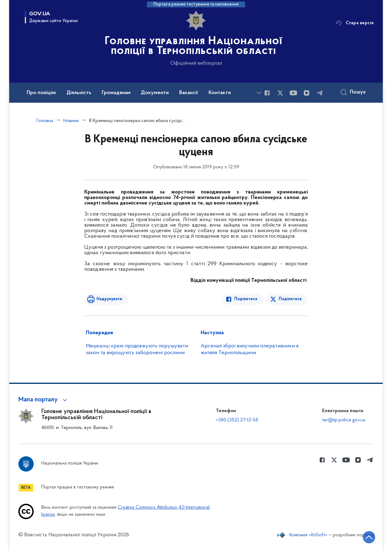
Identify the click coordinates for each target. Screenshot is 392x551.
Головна (45, 121)
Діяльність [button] (79, 93)
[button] (44, 400)
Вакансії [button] (189, 93)
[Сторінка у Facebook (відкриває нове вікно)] (267, 93)
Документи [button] (155, 93)
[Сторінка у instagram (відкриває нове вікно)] (307, 93)
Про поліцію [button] (41, 93)
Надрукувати (109, 299)
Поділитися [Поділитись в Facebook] (246, 299)
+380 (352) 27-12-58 (237, 420)
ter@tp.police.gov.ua (344, 420)
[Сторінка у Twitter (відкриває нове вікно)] (280, 93)
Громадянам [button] (116, 93)
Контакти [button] (220, 93)
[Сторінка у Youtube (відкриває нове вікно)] (293, 93)
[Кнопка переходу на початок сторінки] (369, 537)
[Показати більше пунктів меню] (259, 93)
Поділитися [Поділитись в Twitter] (290, 299)
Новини (71, 121)
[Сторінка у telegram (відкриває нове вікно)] (320, 93)
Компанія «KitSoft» (308, 535)
